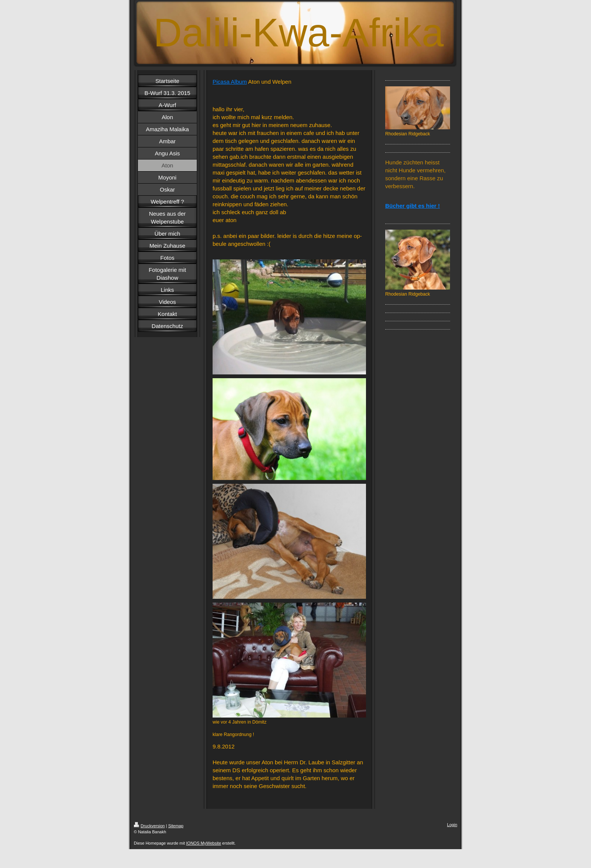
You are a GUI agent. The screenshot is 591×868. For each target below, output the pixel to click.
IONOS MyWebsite (204, 843)
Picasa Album (230, 82)
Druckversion (149, 826)
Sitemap (176, 826)
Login (452, 825)
